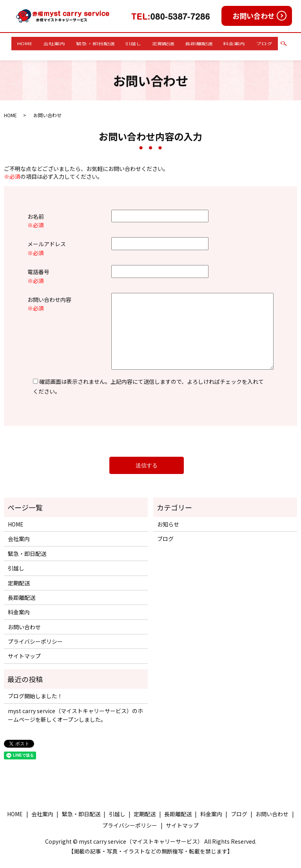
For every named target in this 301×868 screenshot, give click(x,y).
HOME (43, 42)
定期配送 (161, 42)
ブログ (246, 42)
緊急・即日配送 (103, 42)
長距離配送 (191, 42)
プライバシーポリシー (35, 634)
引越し (136, 42)
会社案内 (67, 42)
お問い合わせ (254, 16)
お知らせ (168, 517)
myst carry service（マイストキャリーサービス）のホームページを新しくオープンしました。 (75, 707)
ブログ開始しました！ (35, 688)
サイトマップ (24, 648)
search (263, 43)
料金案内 (221, 42)
